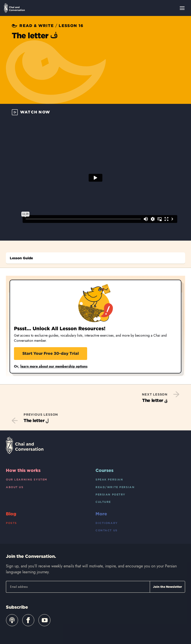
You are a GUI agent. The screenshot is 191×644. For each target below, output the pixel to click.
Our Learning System (27, 480)
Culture (103, 502)
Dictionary (107, 523)
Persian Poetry (110, 494)
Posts (11, 523)
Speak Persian (109, 480)
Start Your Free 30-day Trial (51, 353)
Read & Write (37, 26)
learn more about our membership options (54, 366)
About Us (15, 487)
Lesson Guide (21, 258)
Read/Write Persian (115, 487)
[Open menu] (182, 8)
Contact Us (107, 530)
